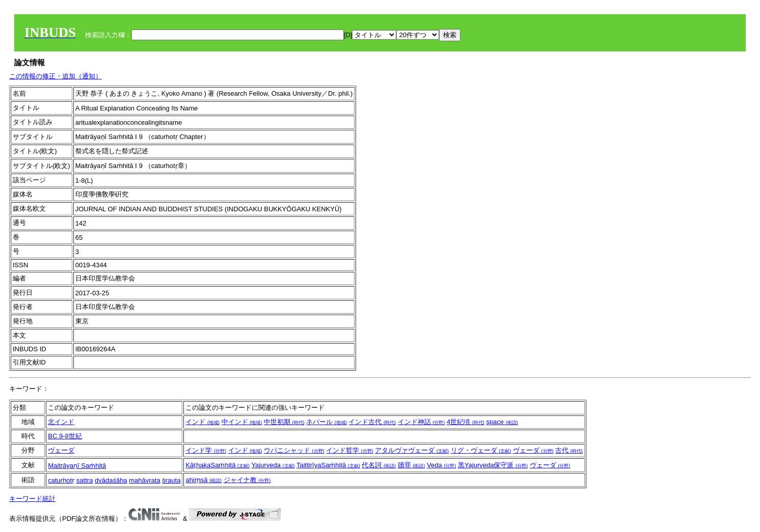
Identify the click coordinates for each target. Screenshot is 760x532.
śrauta (171, 480)
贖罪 (412, 465)
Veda (441, 465)
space (502, 422)
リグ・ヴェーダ (481, 450)
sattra (85, 480)
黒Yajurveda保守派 (493, 465)
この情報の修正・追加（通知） (56, 76)
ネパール (327, 422)
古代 (569, 450)
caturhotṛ (61, 480)
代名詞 (379, 465)
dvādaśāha (111, 480)
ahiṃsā (203, 480)
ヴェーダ (61, 450)
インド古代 (372, 422)
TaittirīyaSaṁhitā (328, 465)
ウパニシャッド (294, 450)
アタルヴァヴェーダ (412, 450)
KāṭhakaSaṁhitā (218, 465)
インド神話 (422, 422)
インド (202, 422)
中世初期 (284, 422)
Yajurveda (273, 465)
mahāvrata (144, 480)
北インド (61, 422)
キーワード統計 (32, 499)
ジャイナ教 (247, 480)
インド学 (206, 450)
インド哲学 (350, 450)
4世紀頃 (466, 422)
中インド (242, 422)
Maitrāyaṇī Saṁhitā (77, 466)
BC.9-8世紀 (65, 436)
